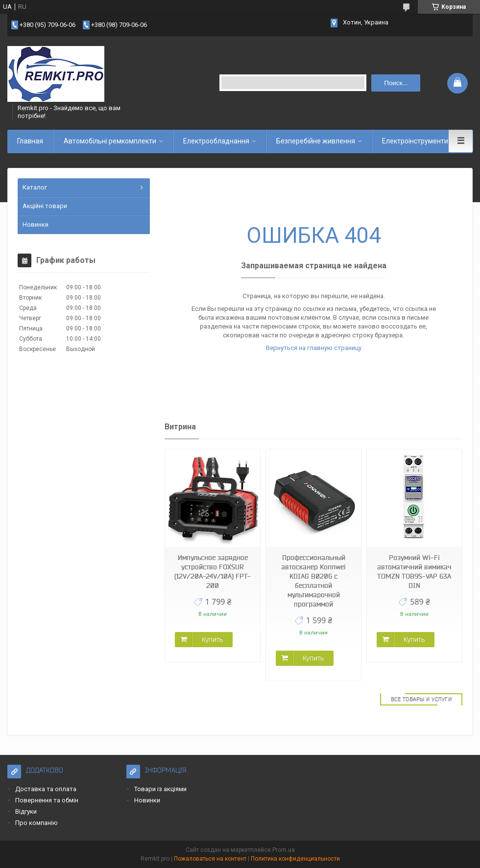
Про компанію (36, 823)
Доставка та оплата (46, 789)
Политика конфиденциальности (295, 859)
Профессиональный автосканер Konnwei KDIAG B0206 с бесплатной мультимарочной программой (313, 581)
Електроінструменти (415, 141)
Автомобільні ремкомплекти (110, 141)
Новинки (36, 224)
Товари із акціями (160, 789)
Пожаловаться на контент (210, 859)
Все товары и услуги (421, 699)
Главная (30, 141)
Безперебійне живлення (316, 141)
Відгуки (26, 811)
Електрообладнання (216, 141)
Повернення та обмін (47, 800)
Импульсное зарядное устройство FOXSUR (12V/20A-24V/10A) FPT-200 (213, 572)
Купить (212, 639)
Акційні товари (45, 206)
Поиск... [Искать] (396, 83)
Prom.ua (284, 850)
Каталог (35, 187)
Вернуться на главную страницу (314, 348)
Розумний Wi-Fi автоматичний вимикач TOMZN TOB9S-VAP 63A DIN (414, 572)
